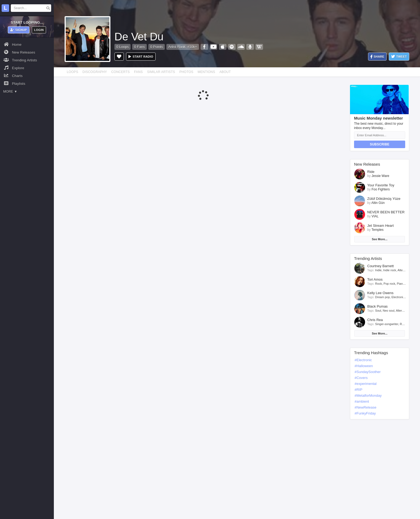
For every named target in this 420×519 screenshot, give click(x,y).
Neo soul (389, 311)
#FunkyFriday (365, 413)
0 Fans (139, 47)
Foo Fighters (381, 189)
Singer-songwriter (387, 324)
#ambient (362, 401)
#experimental (366, 384)
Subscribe (380, 144)
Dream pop (382, 297)
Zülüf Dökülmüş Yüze (384, 199)
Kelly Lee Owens (380, 293)
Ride (371, 172)
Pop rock (389, 284)
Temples (378, 230)
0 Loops (122, 47)
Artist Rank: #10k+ (183, 47)
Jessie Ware (380, 176)
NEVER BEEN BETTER (386, 212)
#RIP (358, 390)
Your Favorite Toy (381, 185)
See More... (380, 239)
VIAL (375, 216)
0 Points (157, 47)
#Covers (361, 378)
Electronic (398, 297)
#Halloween (364, 366)
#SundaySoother (368, 372)
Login (39, 30)
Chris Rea (375, 320)
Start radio (141, 57)
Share (377, 57)
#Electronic (363, 360)
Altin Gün (378, 203)
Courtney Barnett (380, 266)
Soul (378, 311)
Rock (378, 284)
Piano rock (404, 284)
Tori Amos (375, 279)
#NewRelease (365, 407)
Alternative (405, 270)
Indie (378, 270)
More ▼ (10, 92)
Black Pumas (377, 306)
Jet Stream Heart (380, 226)
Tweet (399, 57)
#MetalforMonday (368, 396)
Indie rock (390, 270)
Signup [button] (19, 30)
